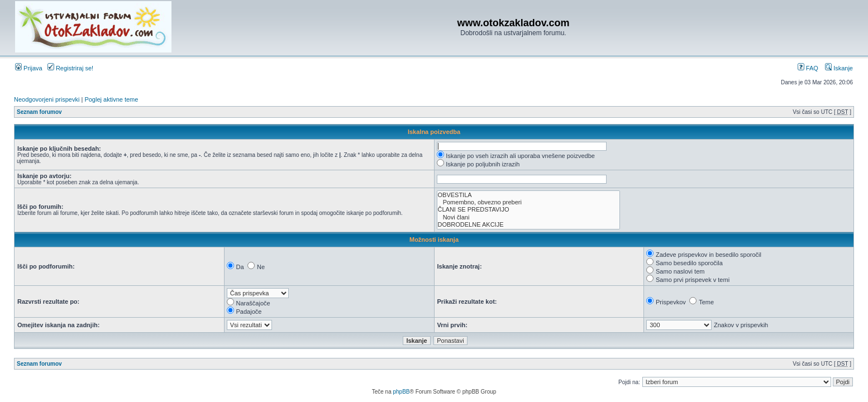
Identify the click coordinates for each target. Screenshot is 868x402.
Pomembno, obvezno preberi (528, 202)
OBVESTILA (528, 195)
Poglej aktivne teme (111, 99)
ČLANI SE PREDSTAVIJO (528, 210)
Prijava (29, 68)
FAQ (808, 68)
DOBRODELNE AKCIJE (528, 225)
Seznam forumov (39, 112)
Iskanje (839, 68)
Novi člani (528, 217)
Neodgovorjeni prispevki (47, 99)
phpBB (401, 392)
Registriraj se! (70, 68)
